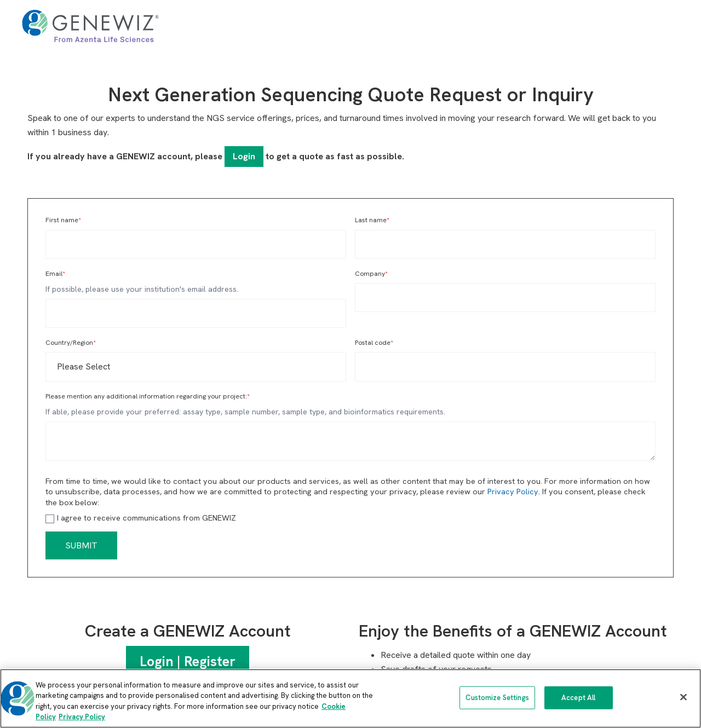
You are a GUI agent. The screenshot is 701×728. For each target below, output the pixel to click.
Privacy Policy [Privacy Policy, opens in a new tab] (82, 717)
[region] (350, 698)
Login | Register (188, 661)
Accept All (578, 698)
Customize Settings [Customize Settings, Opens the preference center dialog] (497, 698)
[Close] (683, 697)
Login (244, 156)
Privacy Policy (513, 492)
